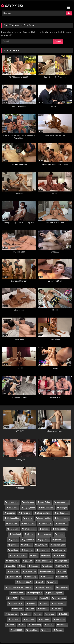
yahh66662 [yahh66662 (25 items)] (18, 630)
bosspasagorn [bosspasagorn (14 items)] (63, 518)
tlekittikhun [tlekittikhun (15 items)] (30, 619)
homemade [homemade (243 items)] (44, 550)
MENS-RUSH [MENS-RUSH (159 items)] (30, 571)
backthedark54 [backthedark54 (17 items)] (47, 508)
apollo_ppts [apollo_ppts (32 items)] (29, 502)
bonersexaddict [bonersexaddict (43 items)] (44, 518)
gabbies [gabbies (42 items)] (14, 540)
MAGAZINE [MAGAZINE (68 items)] (63, 566)
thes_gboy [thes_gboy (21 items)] (15, 619)
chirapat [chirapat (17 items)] (45, 529)
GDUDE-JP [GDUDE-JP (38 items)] (42, 545)
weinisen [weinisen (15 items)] (63, 625)
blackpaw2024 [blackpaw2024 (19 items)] (63, 513)
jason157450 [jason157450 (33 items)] (14, 561)
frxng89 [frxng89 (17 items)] (60, 534)
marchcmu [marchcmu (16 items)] (14, 571)
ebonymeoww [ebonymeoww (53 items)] (45, 534)
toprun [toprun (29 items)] (12, 625)
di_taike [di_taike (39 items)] (30, 534)
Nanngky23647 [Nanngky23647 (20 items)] (25, 582)
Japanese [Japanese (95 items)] (60, 555)
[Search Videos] (34, 13)
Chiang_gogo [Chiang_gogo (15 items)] (30, 529)
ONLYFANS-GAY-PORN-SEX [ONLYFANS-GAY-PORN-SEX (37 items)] (19, 587)
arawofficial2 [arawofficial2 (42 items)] (45, 502)
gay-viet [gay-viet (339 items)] (14, 545)
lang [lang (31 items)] (23, 566)
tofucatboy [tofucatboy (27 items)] (45, 619)
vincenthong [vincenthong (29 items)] (36, 625)
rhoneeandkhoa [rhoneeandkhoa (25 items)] (30, 598)
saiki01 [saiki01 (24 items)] (45, 598)
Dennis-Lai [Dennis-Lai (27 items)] (16, 534)
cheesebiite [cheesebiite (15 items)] (62, 524)
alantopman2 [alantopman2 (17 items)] (13, 502)
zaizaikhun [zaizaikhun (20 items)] (33, 630)
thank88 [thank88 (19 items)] (64, 614)
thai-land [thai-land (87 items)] (51, 614)
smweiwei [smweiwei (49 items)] (18, 609)
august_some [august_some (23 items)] (29, 508)
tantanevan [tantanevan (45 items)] (13, 614)
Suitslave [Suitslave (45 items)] (44, 609)
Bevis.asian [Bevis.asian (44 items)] (26, 513)
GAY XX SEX (12, 6)
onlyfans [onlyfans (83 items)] (53, 582)
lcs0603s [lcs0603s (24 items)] (35, 566)
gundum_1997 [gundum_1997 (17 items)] (59, 545)
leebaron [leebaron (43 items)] (48, 566)
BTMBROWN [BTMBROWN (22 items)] (29, 524)
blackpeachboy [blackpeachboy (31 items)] (13, 518)
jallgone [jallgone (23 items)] (46, 555)
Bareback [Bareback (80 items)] (11, 513)
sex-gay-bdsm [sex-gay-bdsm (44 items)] (59, 603)
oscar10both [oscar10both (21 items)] (18, 593)
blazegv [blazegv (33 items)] (29, 518)
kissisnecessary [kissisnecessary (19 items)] (45, 561)
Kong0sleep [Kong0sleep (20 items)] (62, 561)
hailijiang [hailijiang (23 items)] (14, 550)
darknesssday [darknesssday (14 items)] (60, 529)
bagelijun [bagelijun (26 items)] (63, 508)
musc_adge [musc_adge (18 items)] (32, 577)
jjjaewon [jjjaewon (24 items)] (29, 561)
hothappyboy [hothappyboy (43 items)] (60, 550)
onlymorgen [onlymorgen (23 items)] (63, 587)
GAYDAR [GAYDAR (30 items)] (27, 545)
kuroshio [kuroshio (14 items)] (11, 566)
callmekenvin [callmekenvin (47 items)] (46, 524)
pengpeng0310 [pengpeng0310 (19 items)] (36, 593)
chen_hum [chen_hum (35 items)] (14, 529)
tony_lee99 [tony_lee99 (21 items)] (60, 619)
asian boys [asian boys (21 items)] (13, 508)
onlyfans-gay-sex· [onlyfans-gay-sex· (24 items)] (45, 587)
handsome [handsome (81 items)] (28, 550)
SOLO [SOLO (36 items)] (31, 609)
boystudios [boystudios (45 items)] (13, 524)
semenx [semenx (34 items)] (32, 603)
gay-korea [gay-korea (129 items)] (44, 540)
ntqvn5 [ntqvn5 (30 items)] (40, 582)
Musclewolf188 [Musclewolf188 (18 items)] (15, 577)
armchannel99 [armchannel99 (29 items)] (62, 502)
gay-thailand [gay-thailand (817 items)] (60, 540)
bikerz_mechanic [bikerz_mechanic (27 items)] (44, 513)
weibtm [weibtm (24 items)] (50, 625)
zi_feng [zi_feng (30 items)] (47, 630)
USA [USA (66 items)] (23, 625)
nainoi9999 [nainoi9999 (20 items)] (47, 577)
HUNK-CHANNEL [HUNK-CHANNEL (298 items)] (19, 555)
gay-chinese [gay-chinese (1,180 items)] (29, 540)
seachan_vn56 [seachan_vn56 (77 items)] (16, 603)
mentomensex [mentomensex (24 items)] (48, 571)
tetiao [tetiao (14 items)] (39, 614)
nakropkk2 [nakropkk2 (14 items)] (63, 577)
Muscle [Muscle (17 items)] (63, 571)
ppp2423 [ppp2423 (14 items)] (13, 598)
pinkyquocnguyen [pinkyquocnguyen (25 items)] (55, 593)
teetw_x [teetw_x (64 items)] (27, 614)
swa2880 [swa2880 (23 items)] (58, 609)
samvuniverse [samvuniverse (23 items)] (60, 598)
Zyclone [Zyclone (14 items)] (59, 630)
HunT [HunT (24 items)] (35, 555)
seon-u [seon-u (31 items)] (44, 603)
